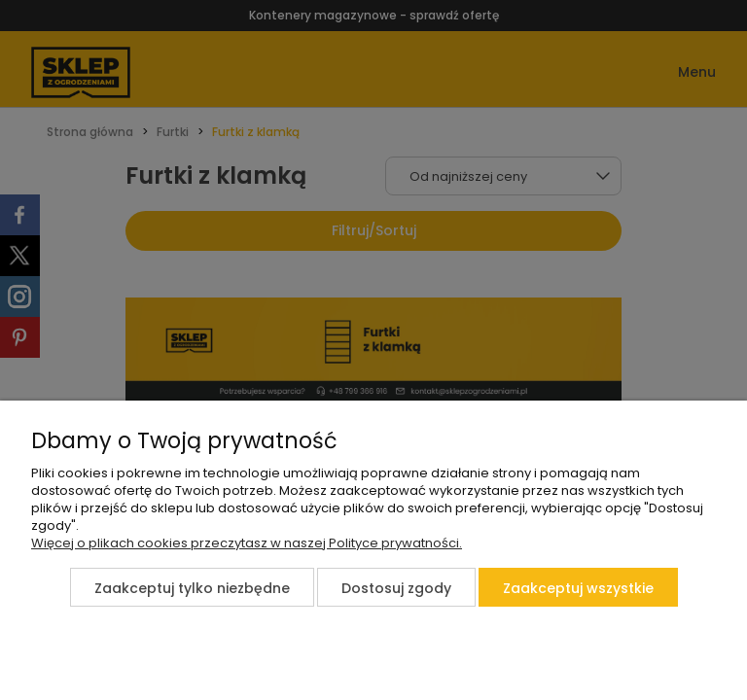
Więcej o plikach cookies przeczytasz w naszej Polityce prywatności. (247, 543)
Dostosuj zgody (396, 588)
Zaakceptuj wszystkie (578, 588)
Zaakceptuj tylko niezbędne (192, 588)
